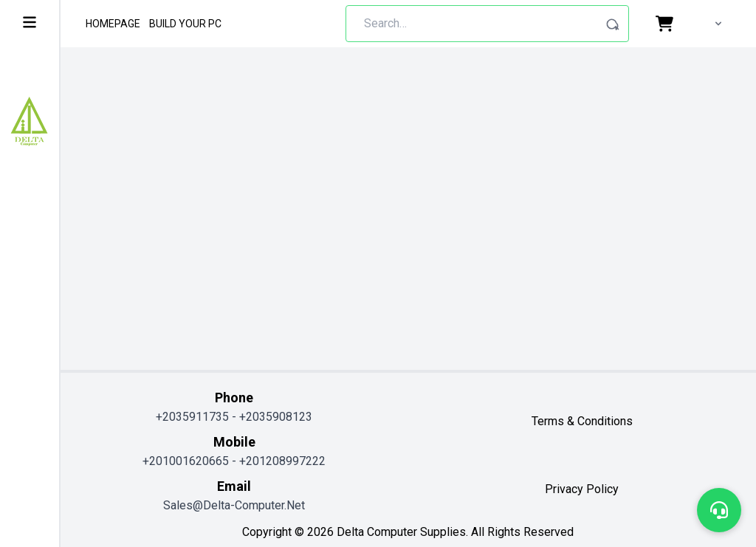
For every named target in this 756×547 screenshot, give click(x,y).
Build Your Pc (185, 24)
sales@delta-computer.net (234, 505)
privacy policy (582, 489)
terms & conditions (582, 421)
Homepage (113, 24)
